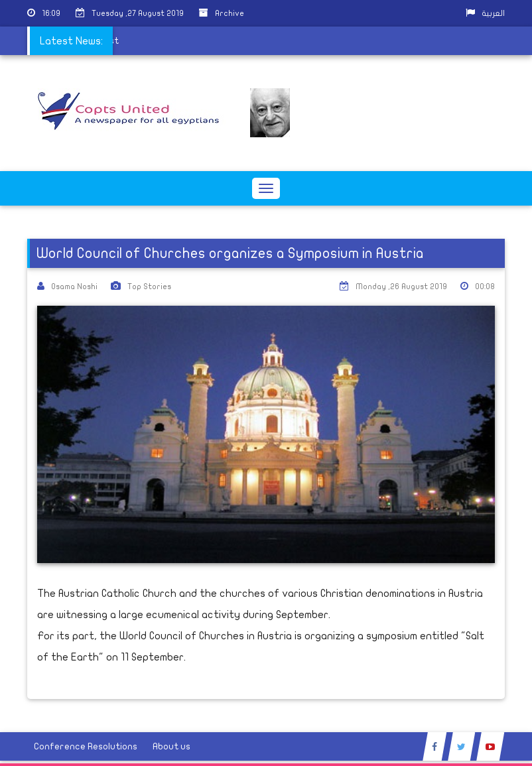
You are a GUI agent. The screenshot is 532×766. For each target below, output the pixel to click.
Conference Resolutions (86, 746)
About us (171, 746)
